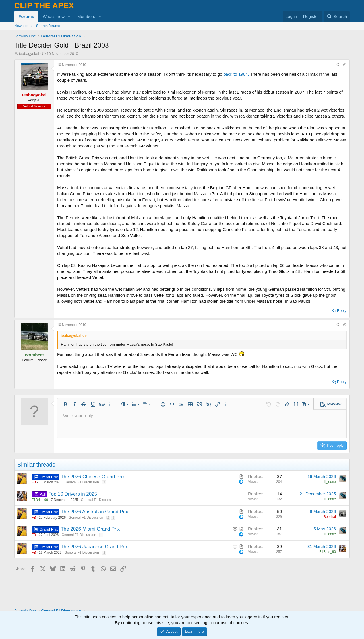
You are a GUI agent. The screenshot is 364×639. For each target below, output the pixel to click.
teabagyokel (29, 54)
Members (86, 16)
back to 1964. (236, 74)
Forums (26, 16)
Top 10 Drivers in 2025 (73, 494)
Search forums (48, 26)
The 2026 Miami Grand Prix (90, 529)
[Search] (337, 16)
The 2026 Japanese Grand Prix (94, 547)
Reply (342, 311)
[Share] (337, 65)
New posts (23, 26)
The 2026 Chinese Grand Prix (93, 477)
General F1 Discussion (81, 482)
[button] (69, 16)
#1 (345, 65)
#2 (345, 325)
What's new (54, 16)
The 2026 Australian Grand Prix (94, 512)
